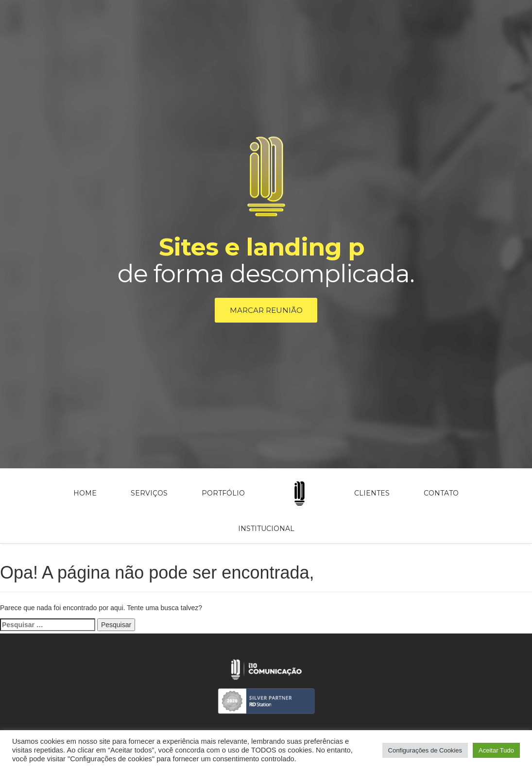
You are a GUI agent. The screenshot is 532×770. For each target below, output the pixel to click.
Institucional (266, 530)
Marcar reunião (266, 311)
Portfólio (223, 495)
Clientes (372, 495)
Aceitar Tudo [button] (496, 750)
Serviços (149, 495)
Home (85, 495)
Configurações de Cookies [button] (425, 750)
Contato (441, 495)
